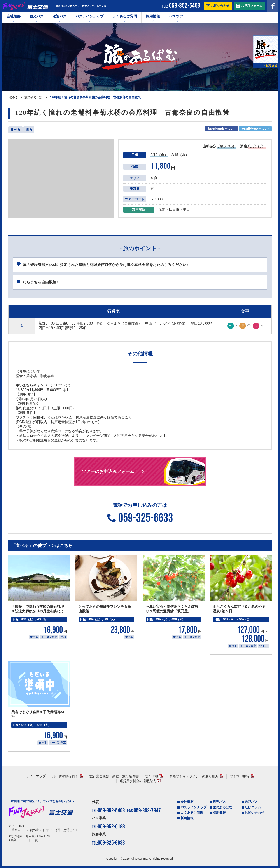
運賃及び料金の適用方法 (138, 781)
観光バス (37, 16)
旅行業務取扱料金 (65, 776)
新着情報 (187, 818)
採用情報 (153, 16)
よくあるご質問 (125, 16)
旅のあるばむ (34, 97)
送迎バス (59, 16)
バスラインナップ (194, 807)
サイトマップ (36, 776)
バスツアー (178, 16)
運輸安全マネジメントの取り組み (194, 776)
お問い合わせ (254, 813)
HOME (13, 97)
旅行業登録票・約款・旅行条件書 (114, 776)
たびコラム (253, 807)
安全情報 (152, 776)
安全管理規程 (240, 776)
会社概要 (14, 16)
